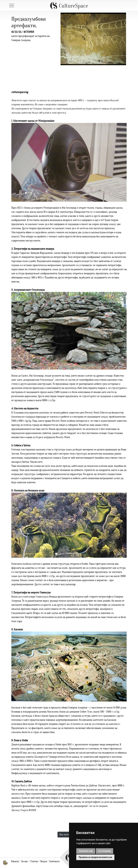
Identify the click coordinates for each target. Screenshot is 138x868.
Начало (15, 861)
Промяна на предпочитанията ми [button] (95, 857)
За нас (25, 861)
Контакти (54, 861)
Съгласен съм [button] (86, 851)
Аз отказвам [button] (105, 851)
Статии (34, 861)
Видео (44, 861)
